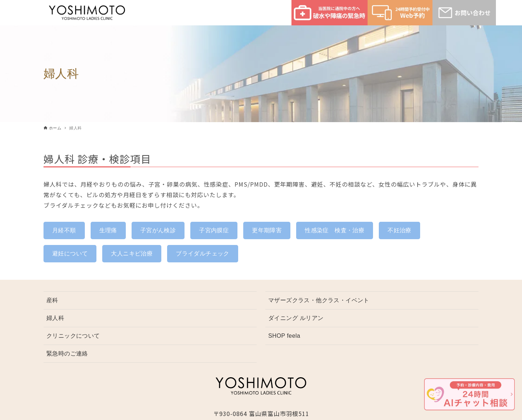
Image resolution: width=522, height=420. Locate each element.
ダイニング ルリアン (296, 318)
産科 (52, 300)
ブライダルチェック (203, 253)
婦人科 (55, 318)
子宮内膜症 (214, 230)
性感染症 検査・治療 (335, 230)
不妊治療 (399, 230)
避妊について (70, 253)
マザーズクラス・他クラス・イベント (319, 300)
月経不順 (64, 230)
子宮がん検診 (158, 230)
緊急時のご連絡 (67, 354)
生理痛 (108, 230)
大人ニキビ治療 (132, 253)
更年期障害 (267, 230)
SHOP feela (284, 336)
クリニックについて (73, 336)
